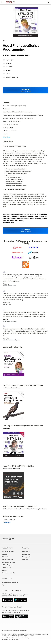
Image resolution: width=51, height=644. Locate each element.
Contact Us (26, 551)
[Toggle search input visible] (49, 2)
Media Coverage (7, 559)
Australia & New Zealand (10, 582)
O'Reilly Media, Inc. (12, 77)
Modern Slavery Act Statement (10, 640)
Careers (4, 554)
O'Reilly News (6, 557)
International (7, 579)
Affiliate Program (7, 565)
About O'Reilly (7, 548)
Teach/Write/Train (8, 551)
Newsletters (26, 554)
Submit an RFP (6, 568)
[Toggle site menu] (2, 2)
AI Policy (25, 559)
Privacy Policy (27, 557)
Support (26, 548)
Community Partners (8, 562)
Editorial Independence (27, 638)
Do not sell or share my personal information (14, 631)
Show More (6, 137)
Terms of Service (6, 638)
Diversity (5, 570)
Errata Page (7, 522)
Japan (4, 585)
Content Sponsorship (9, 573)
